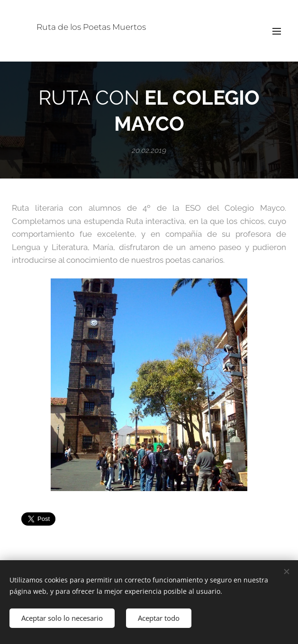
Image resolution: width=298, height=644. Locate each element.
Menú (277, 31)
